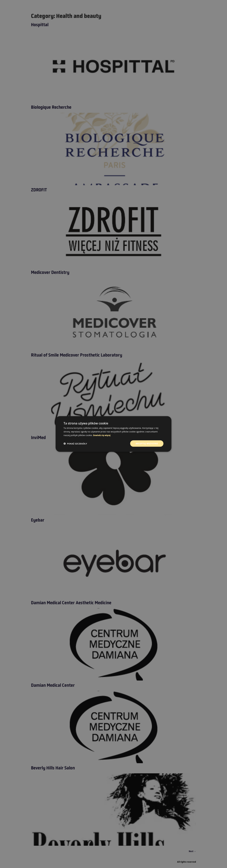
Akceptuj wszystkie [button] (147, 443)
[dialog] (113, 434)
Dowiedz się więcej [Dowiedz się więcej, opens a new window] (102, 436)
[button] (75, 444)
